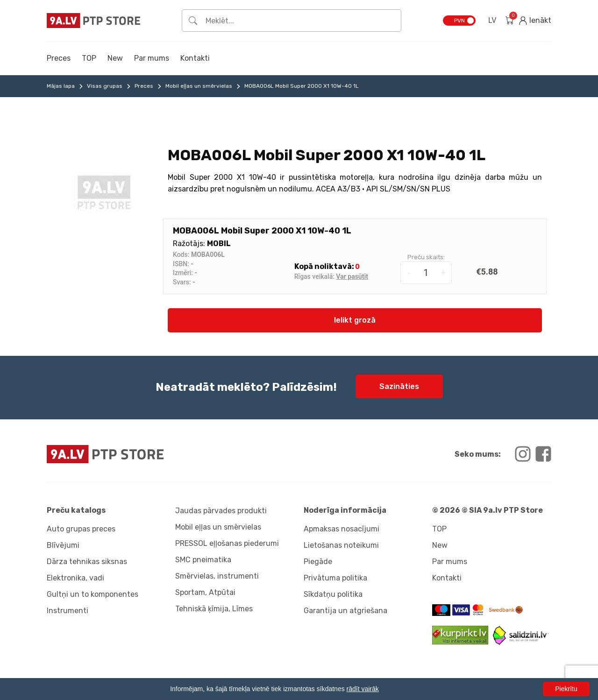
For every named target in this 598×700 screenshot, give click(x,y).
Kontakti (195, 58)
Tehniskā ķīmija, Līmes (214, 609)
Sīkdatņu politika (333, 594)
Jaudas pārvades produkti (221, 511)
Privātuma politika (335, 578)
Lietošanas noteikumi (341, 545)
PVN (459, 21)
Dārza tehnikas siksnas (87, 562)
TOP (89, 58)
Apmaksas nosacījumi (342, 529)
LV (492, 20)
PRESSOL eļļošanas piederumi (227, 543)
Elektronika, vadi (75, 578)
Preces (59, 58)
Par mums (152, 58)
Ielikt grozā (355, 320)
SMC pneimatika (203, 560)
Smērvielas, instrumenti (217, 576)
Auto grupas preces (81, 529)
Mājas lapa (61, 86)
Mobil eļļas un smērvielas (199, 86)
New (115, 58)
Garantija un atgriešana (345, 611)
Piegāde (318, 562)
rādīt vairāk (363, 689)
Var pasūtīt (352, 276)
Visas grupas (105, 86)
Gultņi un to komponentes (93, 594)
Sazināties (399, 386)
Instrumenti (68, 611)
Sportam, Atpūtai (205, 592)
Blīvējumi (63, 545)
